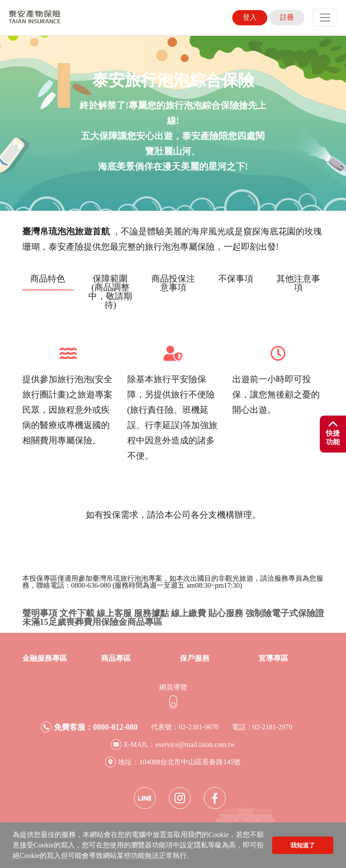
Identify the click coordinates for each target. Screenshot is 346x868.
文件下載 (77, 613)
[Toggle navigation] (325, 17)
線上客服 (114, 613)
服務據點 (151, 613)
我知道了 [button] (303, 845)
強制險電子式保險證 (285, 613)
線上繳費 (189, 613)
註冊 (287, 17)
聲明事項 (40, 613)
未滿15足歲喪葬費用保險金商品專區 (92, 622)
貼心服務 (226, 613)
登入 (250, 17)
